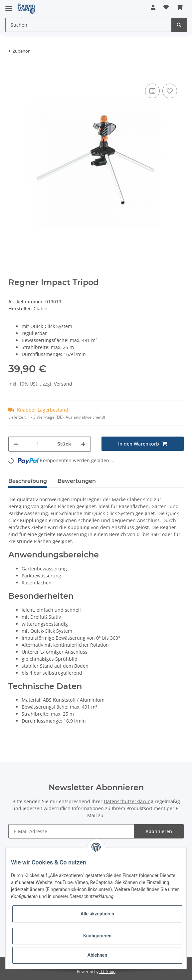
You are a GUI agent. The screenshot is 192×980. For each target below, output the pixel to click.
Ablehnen (97, 955)
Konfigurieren (97, 936)
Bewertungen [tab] (77, 481)
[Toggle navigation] (9, 5)
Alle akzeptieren (97, 914)
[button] (153, 7)
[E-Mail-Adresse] (71, 831)
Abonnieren (159, 831)
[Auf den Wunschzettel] (170, 91)
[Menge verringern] (16, 444)
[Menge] (38, 444)
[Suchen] (89, 25)
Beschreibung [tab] (28, 481)
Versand (63, 384)
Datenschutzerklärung (129, 801)
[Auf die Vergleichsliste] (152, 91)
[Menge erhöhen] (83, 444)
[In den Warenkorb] (14, 72)
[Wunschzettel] (166, 7)
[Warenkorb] (180, 7)
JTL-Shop (107, 972)
